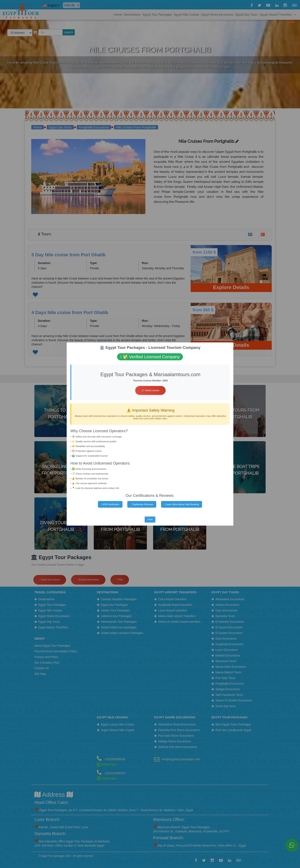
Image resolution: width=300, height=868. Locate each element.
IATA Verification (110, 504)
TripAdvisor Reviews (142, 504)
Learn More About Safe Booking (182, 504)
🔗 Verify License (150, 390)
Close (150, 519)
